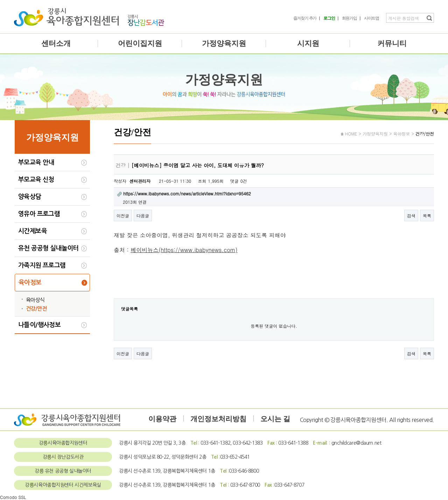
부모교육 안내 (36, 162)
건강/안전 (36, 309)
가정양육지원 (224, 43)
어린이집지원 (140, 43)
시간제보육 (33, 231)
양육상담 (30, 197)
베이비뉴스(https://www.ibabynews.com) (184, 250)
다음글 (143, 216)
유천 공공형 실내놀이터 (48, 248)
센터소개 (56, 43)
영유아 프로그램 (39, 214)
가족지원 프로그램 (42, 265)
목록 (427, 216)
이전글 (123, 216)
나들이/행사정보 (39, 325)
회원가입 (349, 18)
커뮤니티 (392, 43)
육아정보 (30, 283)
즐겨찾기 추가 (305, 18)
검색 (411, 216)
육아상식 (35, 300)
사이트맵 (372, 18)
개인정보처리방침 (218, 419)
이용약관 (162, 419)
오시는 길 (275, 419)
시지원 (308, 43)
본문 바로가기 (0, 0)
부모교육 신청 (36, 180)
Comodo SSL (13, 497)
